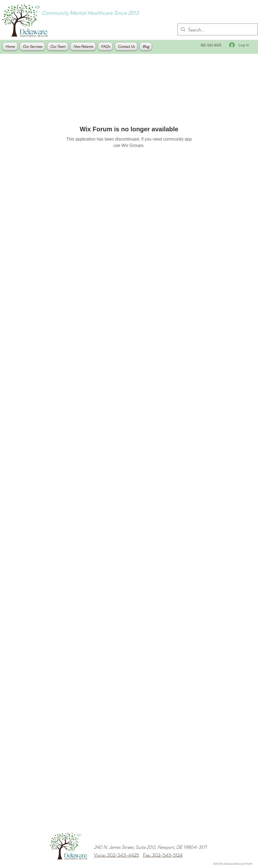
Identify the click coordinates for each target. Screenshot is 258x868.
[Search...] (217, 30)
